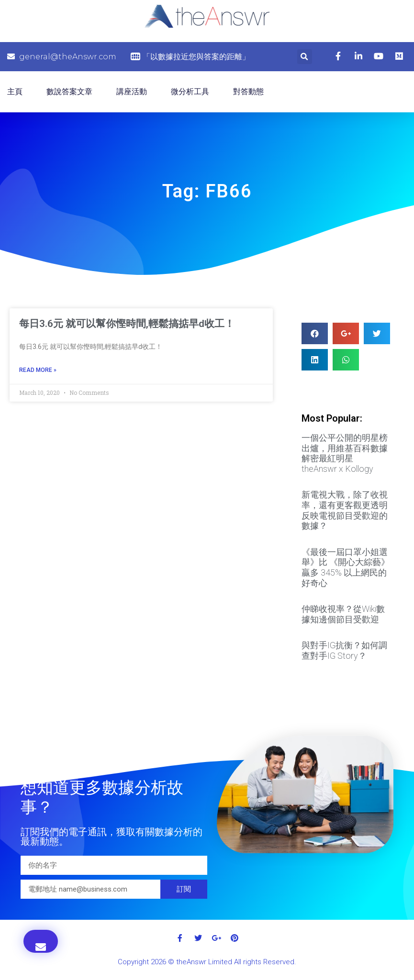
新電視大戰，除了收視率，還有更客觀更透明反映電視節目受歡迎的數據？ (345, 510)
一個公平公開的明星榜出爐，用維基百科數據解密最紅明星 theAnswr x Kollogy (345, 453)
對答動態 (248, 92)
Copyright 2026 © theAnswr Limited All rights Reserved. (207, 962)
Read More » (38, 370)
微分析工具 (190, 92)
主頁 (15, 92)
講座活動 (132, 92)
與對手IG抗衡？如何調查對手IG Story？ (344, 650)
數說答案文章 (69, 92)
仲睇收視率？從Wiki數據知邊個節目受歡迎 (343, 614)
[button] (41, 941)
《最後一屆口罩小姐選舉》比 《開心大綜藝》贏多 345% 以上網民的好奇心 (346, 567)
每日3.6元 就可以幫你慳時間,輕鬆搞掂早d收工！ (127, 324)
